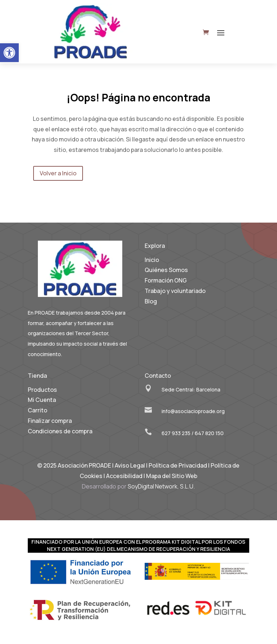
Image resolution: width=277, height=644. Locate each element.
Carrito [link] (38, 410)
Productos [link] (42, 390)
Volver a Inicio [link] (58, 173)
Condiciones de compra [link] (60, 431)
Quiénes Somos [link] (166, 270)
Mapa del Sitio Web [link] (172, 476)
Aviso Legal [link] (130, 465)
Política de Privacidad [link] (178, 465)
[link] (9, 53)
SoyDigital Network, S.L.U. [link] (161, 486)
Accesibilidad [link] (124, 476)
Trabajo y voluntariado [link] (175, 291)
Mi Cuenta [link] (42, 400)
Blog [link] (151, 301)
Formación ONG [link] (166, 280)
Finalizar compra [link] (50, 421)
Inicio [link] (152, 260)
